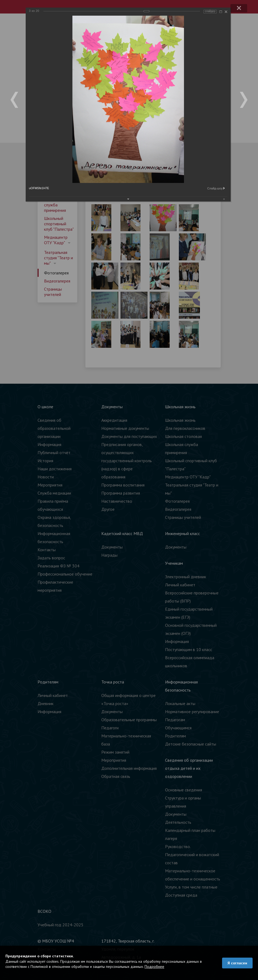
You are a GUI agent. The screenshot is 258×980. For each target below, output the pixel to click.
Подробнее (154, 967)
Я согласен (237, 963)
